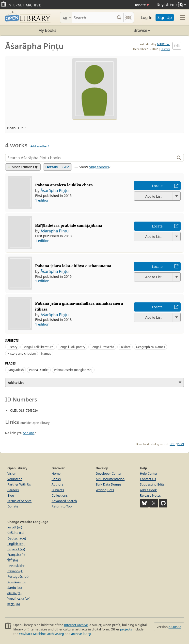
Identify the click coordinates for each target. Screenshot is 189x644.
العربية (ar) (15, 527)
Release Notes (150, 495)
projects (126, 629)
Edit (177, 46)
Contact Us (148, 479)
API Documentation (110, 479)
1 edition (42, 200)
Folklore (125, 347)
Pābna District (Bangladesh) (73, 370)
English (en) (16, 544)
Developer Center (109, 473)
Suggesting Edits (152, 484)
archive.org (55, 634)
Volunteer (15, 479)
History (165, 49)
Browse (122, 30)
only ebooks (99, 167)
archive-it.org (81, 634)
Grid (66, 167)
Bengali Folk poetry (72, 347)
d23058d (175, 627)
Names (46, 354)
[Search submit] (119, 17)
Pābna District (39, 370)
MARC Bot (164, 44)
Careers (13, 490)
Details (52, 167)
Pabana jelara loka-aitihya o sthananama (73, 266)
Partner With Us (19, 484)
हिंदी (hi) (13, 560)
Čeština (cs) (16, 533)
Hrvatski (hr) (16, 566)
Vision (12, 473)
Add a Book (148, 490)
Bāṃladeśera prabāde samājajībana (69, 225)
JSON (181, 444)
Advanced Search (64, 501)
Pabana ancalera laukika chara (64, 185)
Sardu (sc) (15, 588)
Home (56, 473)
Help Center (149, 473)
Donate (141, 5)
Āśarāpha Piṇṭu (55, 191)
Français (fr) (16, 555)
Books (56, 479)
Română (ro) (16, 582)
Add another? (40, 146)
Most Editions (21, 167)
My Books (47, 30)
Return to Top (62, 506)
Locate (157, 186)
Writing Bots (105, 490)
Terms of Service (19, 501)
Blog (11, 495)
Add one (29, 433)
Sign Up (165, 17)
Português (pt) (18, 576)
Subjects (58, 490)
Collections (60, 495)
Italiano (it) (15, 571)
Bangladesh (16, 370)
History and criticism (22, 354)
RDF (172, 444)
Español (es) (16, 549)
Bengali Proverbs (102, 347)
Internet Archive (76, 625)
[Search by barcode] (128, 17)
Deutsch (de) (17, 538)
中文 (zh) (14, 604)
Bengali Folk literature (38, 347)
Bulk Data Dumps (109, 484)
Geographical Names (150, 347)
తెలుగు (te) (14, 593)
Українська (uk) (19, 598)
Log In (147, 17)
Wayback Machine (32, 634)
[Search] (93, 17)
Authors (58, 484)
